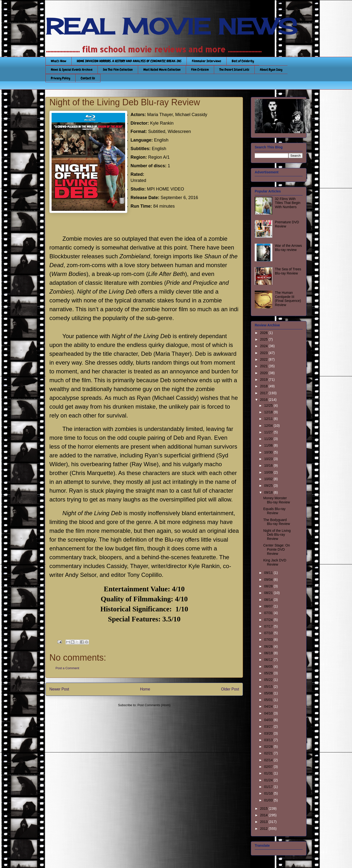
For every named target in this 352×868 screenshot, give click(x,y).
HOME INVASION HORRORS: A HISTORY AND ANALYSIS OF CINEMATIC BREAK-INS (129, 61)
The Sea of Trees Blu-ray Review (288, 271)
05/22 (269, 680)
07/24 (269, 620)
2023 (264, 353)
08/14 (269, 600)
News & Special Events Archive (72, 70)
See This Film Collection (118, 70)
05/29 (269, 673)
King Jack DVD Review (275, 562)
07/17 (269, 626)
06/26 (269, 646)
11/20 (269, 439)
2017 (264, 393)
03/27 (269, 726)
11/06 (269, 445)
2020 (264, 373)
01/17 (269, 787)
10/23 (269, 459)
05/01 (269, 700)
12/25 (269, 405)
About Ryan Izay (271, 70)
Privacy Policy (60, 78)
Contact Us (88, 78)
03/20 (269, 733)
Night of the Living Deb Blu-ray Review (277, 535)
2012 (264, 829)
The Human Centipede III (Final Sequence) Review (288, 299)
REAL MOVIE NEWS (171, 26)
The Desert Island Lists (234, 70)
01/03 (269, 800)
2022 (264, 359)
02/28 (269, 747)
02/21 (269, 753)
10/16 (269, 465)
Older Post (230, 689)
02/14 (269, 760)
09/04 (269, 580)
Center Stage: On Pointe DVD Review (277, 549)
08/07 (269, 606)
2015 (264, 809)
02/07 (269, 767)
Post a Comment (67, 668)
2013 (264, 822)
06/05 (269, 666)
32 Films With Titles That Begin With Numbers (288, 203)
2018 (264, 386)
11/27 (269, 432)
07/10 (269, 633)
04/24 (269, 706)
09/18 (269, 492)
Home (145, 689)
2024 (264, 346)
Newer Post (59, 689)
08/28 (269, 586)
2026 (264, 333)
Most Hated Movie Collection (162, 70)
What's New (59, 61)
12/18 (269, 412)
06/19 (269, 653)
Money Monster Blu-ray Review (277, 500)
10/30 (269, 452)
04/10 (269, 713)
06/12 (269, 660)
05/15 (269, 687)
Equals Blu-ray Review (274, 511)
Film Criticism (200, 70)
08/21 (269, 593)
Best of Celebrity (243, 61)
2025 (264, 339)
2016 (264, 400)
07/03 (269, 640)
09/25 (269, 486)
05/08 (269, 693)
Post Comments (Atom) (154, 705)
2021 (264, 366)
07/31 (269, 613)
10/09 (269, 472)
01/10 (269, 793)
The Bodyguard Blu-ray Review (277, 522)
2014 (264, 815)
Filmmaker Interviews (207, 61)
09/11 (269, 573)
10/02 (269, 479)
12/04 (269, 426)
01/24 (269, 780)
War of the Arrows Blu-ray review (289, 248)
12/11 (269, 419)
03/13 (269, 740)
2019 (264, 380)
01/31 (269, 773)
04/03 (269, 720)
